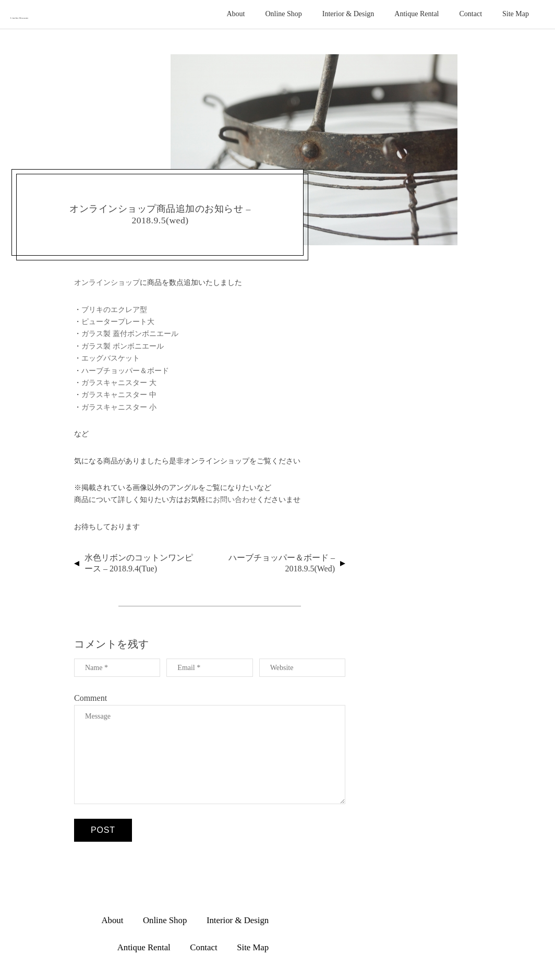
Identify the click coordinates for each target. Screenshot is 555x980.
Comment (91, 698)
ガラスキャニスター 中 (119, 395)
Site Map (516, 14)
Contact (471, 14)
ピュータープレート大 (118, 321)
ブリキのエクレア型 (114, 309)
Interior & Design (348, 14)
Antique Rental (417, 14)
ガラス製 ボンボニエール (123, 346)
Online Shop (283, 14)
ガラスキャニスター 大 (119, 383)
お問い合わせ (235, 499)
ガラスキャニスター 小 (119, 407)
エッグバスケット (111, 358)
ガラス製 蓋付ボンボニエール (130, 333)
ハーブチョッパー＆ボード (125, 371)
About (236, 14)
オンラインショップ (107, 282)
